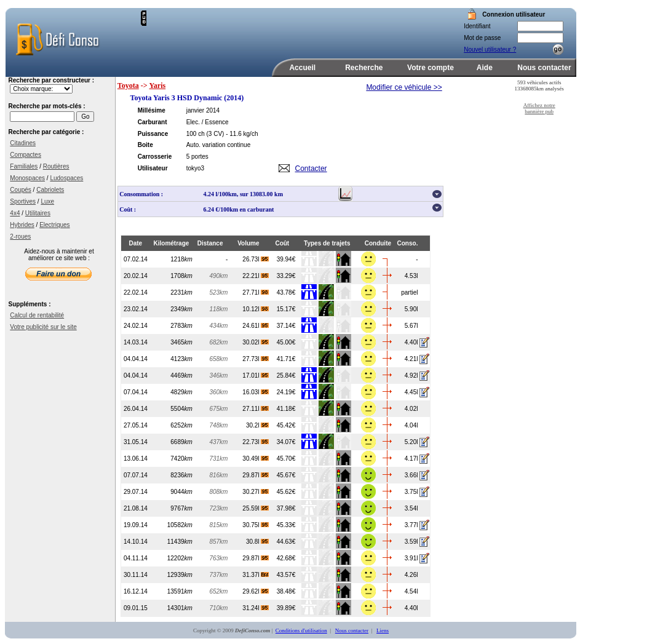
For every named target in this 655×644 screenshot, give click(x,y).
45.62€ (286, 492)
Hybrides (22, 225)
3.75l (411, 492)
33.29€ (286, 276)
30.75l (256, 525)
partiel (409, 292)
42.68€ (286, 558)
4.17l (411, 459)
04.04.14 (136, 359)
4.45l (411, 392)
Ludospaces (66, 178)
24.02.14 (136, 326)
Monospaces (27, 178)
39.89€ (286, 608)
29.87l (256, 475)
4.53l (411, 276)
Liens (383, 630)
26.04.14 (136, 409)
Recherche (364, 68)
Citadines (23, 143)
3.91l (411, 558)
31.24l (256, 608)
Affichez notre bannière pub (539, 108)
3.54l (411, 508)
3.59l (411, 542)
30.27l (256, 492)
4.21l (411, 359)
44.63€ (286, 542)
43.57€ (286, 575)
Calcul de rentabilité (37, 315)
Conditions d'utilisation (301, 630)
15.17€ (286, 309)
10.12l (256, 309)
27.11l (256, 409)
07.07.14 (136, 475)
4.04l (411, 425)
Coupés (20, 190)
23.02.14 (136, 309)
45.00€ (286, 342)
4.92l (411, 376)
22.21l (256, 276)
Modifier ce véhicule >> (404, 87)
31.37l (256, 575)
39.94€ (286, 259)
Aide (485, 68)
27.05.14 (136, 425)
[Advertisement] (290, 29)
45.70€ (286, 459)
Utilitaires (38, 213)
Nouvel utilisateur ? (490, 50)
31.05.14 (136, 442)
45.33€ (286, 525)
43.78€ (286, 292)
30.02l (256, 342)
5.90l (411, 309)
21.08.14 (136, 508)
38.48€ (286, 591)
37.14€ (286, 326)
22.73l (256, 442)
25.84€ (286, 376)
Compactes (26, 155)
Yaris (158, 85)
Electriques (54, 225)
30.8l (257, 542)
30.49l (256, 459)
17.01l (256, 376)
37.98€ (286, 508)
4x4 (15, 213)
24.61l (256, 326)
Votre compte (431, 68)
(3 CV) (216, 134)
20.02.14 (136, 276)
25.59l (256, 508)
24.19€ (286, 392)
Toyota (128, 85)
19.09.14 (136, 525)
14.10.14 (136, 542)
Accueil (302, 68)
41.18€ (286, 409)
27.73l (256, 359)
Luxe (47, 201)
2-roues (20, 237)
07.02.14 (136, 259)
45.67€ (286, 475)
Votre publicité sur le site (43, 327)
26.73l (256, 259)
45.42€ (286, 425)
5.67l (411, 326)
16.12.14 (136, 591)
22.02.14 (136, 292)
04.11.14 (136, 558)
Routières (56, 166)
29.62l (256, 591)
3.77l (411, 525)
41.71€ (286, 359)
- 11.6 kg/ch (242, 134)
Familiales (24, 166)
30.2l (257, 425)
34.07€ (286, 442)
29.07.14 (136, 492)
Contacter (311, 169)
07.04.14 (136, 392)
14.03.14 (136, 342)
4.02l (411, 409)
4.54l (411, 591)
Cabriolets (50, 190)
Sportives (23, 201)
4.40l (411, 342)
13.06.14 (136, 459)
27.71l (256, 292)
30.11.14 (136, 575)
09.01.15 (136, 608)
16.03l (256, 392)
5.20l (411, 442)
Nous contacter (544, 68)
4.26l (411, 575)
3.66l (411, 475)
